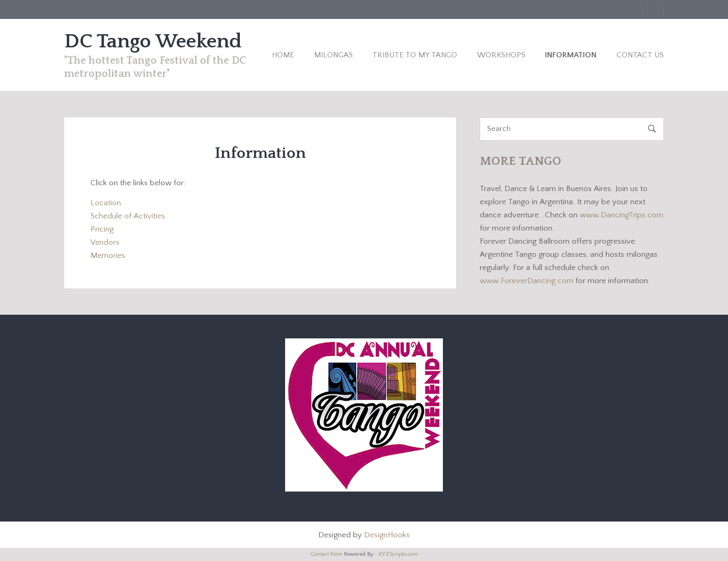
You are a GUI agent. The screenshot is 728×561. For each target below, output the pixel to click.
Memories (108, 256)
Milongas (333, 55)
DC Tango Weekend (153, 42)
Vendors (105, 242)
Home (283, 55)
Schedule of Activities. (129, 216)
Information (571, 55)
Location (106, 203)
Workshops (501, 55)
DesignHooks (387, 535)
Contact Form (326, 554)
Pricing (102, 229)
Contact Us (640, 55)
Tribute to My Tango (415, 55)
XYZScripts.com (398, 554)
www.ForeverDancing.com (528, 281)
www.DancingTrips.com (621, 215)
